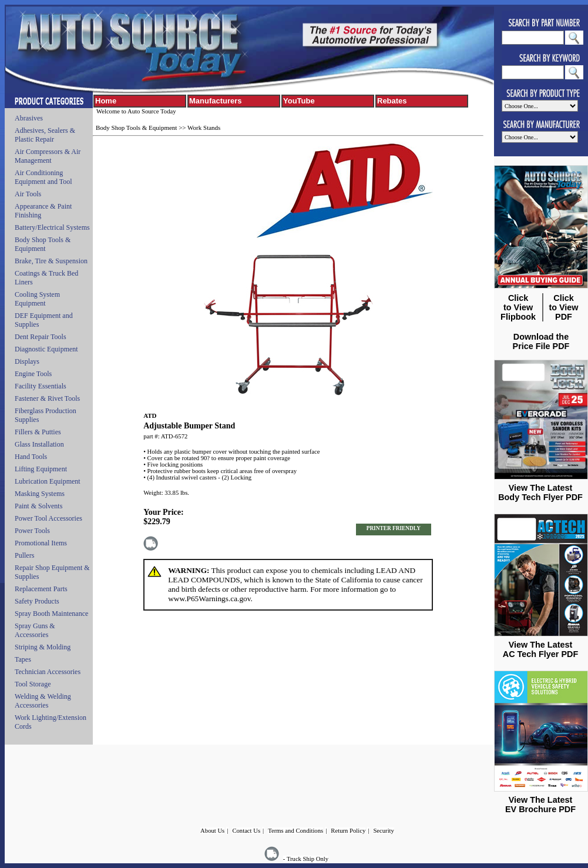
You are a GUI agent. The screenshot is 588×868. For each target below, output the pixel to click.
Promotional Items (41, 543)
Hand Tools (31, 457)
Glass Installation (39, 444)
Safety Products (37, 601)
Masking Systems (40, 494)
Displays (27, 361)
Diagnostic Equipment (46, 349)
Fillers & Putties (38, 432)
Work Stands (204, 128)
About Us (212, 831)
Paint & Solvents (38, 506)
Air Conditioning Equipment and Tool (43, 177)
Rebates (392, 101)
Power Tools (32, 531)
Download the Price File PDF (541, 341)
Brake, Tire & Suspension (51, 261)
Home (106, 101)
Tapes (23, 659)
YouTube (299, 101)
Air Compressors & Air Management (48, 156)
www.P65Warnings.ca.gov (209, 599)
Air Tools (28, 194)
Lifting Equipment (41, 469)
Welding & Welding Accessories (43, 701)
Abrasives (29, 118)
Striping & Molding (43, 647)
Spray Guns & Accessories (35, 630)
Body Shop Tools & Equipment (43, 244)
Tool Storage (33, 684)
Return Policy (348, 831)
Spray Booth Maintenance (51, 614)
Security (384, 831)
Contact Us (246, 831)
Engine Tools (33, 374)
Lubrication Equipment (48, 481)
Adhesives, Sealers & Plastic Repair (45, 135)
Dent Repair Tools (41, 337)
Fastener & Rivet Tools (47, 398)
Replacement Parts (41, 589)
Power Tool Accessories (48, 518)
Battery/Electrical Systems (52, 227)
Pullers (24, 555)
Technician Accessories (48, 672)
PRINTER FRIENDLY (394, 528)
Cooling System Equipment (37, 299)
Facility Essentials (41, 386)
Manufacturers (216, 101)
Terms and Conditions (295, 831)
